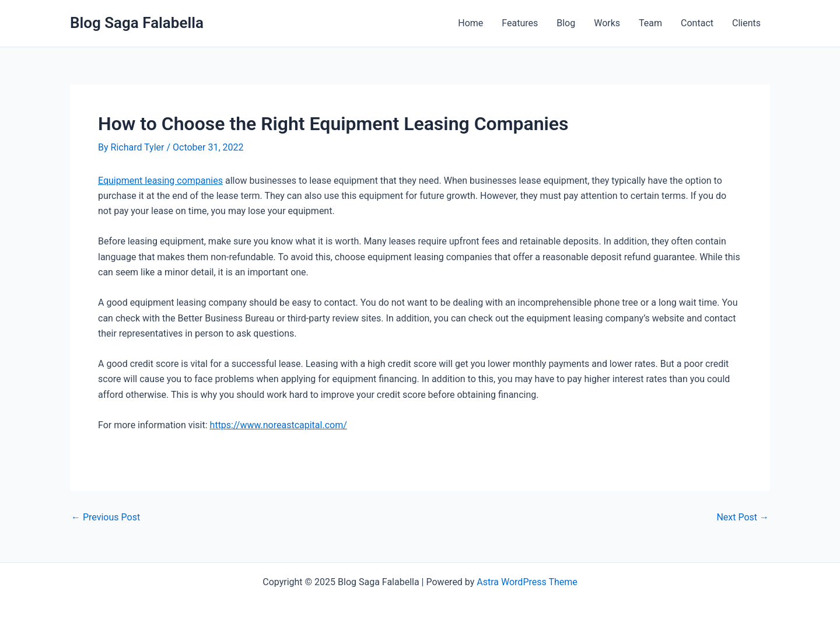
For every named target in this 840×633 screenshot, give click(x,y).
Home (470, 23)
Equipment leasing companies (160, 181)
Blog (566, 23)
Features (520, 23)
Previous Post (106, 517)
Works (607, 23)
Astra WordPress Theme (527, 582)
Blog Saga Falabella (137, 23)
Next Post (743, 517)
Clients (746, 23)
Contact (697, 23)
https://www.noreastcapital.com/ (279, 425)
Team (650, 23)
